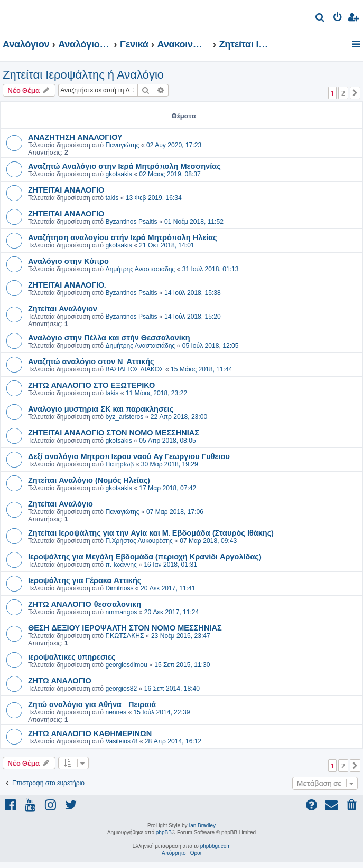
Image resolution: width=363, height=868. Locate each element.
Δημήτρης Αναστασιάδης (140, 269)
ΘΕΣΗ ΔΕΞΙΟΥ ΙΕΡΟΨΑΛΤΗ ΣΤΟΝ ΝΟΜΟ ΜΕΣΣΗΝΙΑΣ (125, 627)
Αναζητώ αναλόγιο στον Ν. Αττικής (91, 361)
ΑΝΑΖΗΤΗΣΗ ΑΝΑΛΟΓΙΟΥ (75, 137)
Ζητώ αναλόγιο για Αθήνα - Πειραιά (92, 704)
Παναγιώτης (122, 145)
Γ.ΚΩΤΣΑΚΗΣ (124, 636)
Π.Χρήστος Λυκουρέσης (139, 541)
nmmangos (121, 612)
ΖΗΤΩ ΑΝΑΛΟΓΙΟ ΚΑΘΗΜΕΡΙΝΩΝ (90, 733)
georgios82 (121, 689)
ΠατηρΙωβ (119, 464)
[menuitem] (320, 19)
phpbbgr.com (216, 846)
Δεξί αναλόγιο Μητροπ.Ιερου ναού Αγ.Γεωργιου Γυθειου (129, 456)
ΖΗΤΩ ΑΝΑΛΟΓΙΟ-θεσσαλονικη (85, 604)
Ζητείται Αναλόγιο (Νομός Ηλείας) (89, 480)
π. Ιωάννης (121, 565)
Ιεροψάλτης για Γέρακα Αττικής (85, 580)
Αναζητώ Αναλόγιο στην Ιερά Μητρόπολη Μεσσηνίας (124, 166)
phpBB (164, 832)
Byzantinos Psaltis (131, 222)
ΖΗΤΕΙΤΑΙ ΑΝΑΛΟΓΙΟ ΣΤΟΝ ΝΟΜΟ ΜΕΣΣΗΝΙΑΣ (114, 432)
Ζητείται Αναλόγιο (60, 503)
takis (112, 198)
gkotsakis (118, 174)
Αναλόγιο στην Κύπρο (68, 261)
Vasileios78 (121, 741)
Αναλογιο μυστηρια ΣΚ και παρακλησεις (101, 408)
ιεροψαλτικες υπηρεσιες (72, 656)
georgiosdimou (126, 665)
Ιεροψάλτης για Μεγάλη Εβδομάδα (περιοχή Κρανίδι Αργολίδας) (145, 556)
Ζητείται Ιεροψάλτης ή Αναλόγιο (83, 75)
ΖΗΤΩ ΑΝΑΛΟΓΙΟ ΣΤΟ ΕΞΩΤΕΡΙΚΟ (91, 385)
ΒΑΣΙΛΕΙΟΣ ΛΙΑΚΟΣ (134, 369)
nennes (116, 712)
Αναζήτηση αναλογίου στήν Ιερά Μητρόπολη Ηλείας (123, 237)
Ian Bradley (202, 826)
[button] (355, 93)
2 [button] (343, 93)
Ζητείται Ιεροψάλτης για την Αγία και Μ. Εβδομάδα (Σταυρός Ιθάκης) (151, 532)
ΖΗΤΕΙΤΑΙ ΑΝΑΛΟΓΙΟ (66, 189)
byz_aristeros (124, 417)
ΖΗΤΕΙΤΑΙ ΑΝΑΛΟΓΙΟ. (67, 213)
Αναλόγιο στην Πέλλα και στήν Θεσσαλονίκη (109, 337)
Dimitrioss (119, 588)
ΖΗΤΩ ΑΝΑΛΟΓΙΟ (60, 680)
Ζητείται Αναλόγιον (63, 308)
